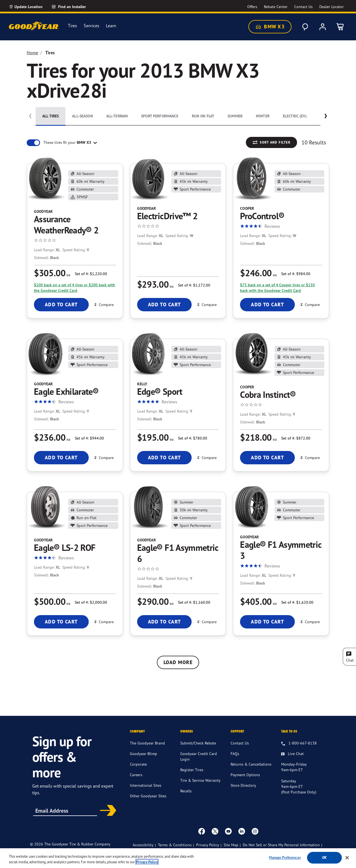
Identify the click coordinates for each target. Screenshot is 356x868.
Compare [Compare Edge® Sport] (206, 458)
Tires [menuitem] (72, 26)
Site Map (231, 850)
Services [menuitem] (92, 26)
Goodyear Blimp (144, 759)
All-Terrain (117, 116)
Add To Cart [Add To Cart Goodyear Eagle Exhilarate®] (61, 458)
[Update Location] (26, 7)
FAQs (235, 759)
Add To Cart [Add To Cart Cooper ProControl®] (267, 304)
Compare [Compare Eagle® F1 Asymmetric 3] (310, 622)
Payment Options (245, 780)
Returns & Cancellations (251, 770)
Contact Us (240, 749)
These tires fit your (68, 142)
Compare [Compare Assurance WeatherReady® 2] (103, 304)
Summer (235, 116)
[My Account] (323, 27)
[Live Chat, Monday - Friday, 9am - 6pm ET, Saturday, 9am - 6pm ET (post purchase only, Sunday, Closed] (292, 759)
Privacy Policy (208, 850)
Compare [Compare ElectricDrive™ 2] (206, 304)
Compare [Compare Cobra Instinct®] (310, 458)
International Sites (146, 791)
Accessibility (143, 850)
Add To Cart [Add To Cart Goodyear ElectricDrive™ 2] (165, 304)
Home (32, 53)
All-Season (82, 116)
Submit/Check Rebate (198, 749)
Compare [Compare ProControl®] (310, 304)
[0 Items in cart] (340, 27)
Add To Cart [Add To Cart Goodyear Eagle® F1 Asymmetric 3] (267, 622)
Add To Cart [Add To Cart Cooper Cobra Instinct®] (267, 458)
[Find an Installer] (75, 7)
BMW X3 (270, 27)
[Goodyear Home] (34, 26)
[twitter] (215, 837)
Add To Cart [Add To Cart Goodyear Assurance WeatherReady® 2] (61, 304)
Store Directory (243, 791)
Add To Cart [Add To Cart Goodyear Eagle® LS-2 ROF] (61, 622)
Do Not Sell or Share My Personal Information (281, 850)
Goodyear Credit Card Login (199, 762)
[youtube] (228, 837)
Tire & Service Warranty (200, 786)
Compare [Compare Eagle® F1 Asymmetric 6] (206, 622)
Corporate (138, 770)
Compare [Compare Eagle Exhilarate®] (103, 458)
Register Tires (192, 775)
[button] (326, 117)
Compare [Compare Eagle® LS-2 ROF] (103, 622)
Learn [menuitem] (111, 26)
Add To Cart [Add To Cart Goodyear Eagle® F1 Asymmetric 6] (165, 622)
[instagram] (255, 837)
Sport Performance (160, 116)
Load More (178, 662)
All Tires (50, 116)
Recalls (186, 796)
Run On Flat (203, 116)
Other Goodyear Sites (148, 801)
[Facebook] (202, 837)
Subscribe (106, 817)
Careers (136, 780)
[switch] (33, 143)
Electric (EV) (295, 116)
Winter (263, 116)
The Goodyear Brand (147, 749)
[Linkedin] (242, 837)
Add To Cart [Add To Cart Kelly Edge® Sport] (165, 458)
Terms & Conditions (175, 850)
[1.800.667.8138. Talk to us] (299, 749)
